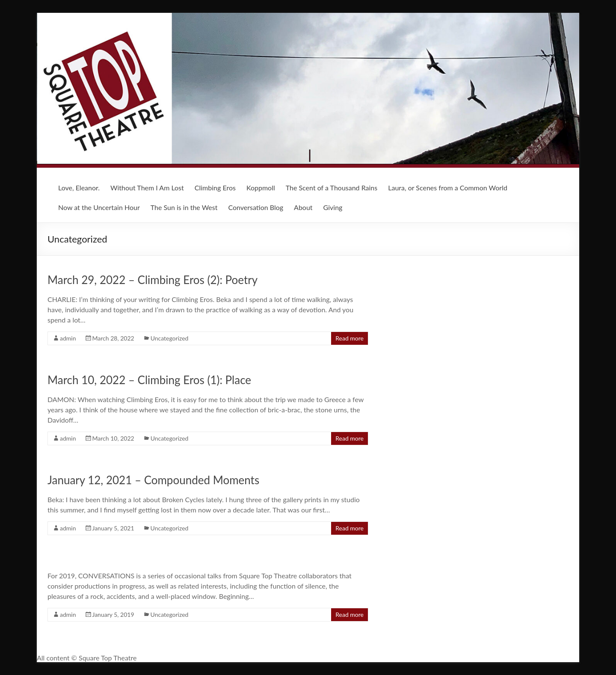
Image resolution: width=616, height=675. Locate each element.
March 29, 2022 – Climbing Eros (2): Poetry (153, 280)
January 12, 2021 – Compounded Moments (153, 480)
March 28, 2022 (113, 338)
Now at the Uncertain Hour (99, 207)
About (303, 207)
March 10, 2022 (113, 438)
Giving (333, 207)
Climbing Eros (215, 188)
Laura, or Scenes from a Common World (448, 188)
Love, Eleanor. (79, 188)
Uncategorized (170, 338)
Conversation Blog (256, 207)
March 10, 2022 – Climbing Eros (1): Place (149, 380)
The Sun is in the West (184, 207)
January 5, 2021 (113, 528)
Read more (349, 338)
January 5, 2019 (113, 614)
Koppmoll (261, 188)
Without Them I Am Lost (147, 188)
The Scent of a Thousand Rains (332, 188)
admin (68, 338)
